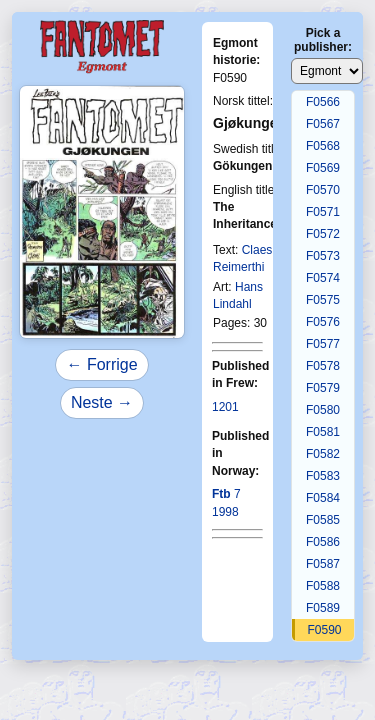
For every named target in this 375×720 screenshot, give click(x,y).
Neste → (102, 402)
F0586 (323, 542)
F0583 (323, 476)
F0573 (323, 256)
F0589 (323, 608)
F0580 (323, 410)
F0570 (323, 190)
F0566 (323, 102)
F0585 (323, 520)
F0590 (324, 630)
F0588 (323, 586)
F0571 (323, 212)
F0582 (323, 454)
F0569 (323, 168)
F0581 (323, 432)
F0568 (323, 146)
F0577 (323, 344)
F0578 (323, 366)
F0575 (323, 300)
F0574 (323, 278)
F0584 (323, 498)
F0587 (323, 564)
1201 (225, 407)
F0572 (323, 234)
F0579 (323, 388)
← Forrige (101, 364)
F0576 (323, 322)
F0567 (323, 124)
